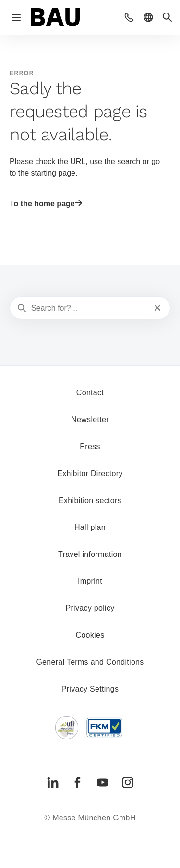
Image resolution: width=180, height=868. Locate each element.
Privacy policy (90, 608)
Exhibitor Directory (90, 473)
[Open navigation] (16, 17)
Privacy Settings (90, 689)
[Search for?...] (89, 308)
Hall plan (90, 527)
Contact (90, 393)
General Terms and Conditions (90, 662)
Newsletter (90, 420)
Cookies (90, 635)
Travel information (90, 554)
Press (90, 447)
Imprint (90, 581)
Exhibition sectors (90, 500)
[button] (129, 17)
